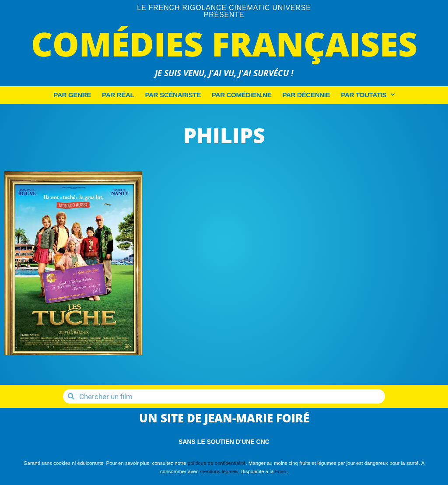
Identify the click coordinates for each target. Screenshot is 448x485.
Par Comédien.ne (241, 95)
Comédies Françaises (224, 44)
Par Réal (118, 95)
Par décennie (306, 95)
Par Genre (72, 95)
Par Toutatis (367, 95)
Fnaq (281, 471)
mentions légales (219, 471)
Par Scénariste (173, 95)
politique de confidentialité (217, 463)
